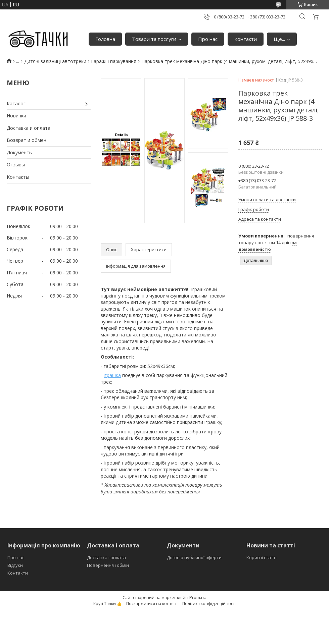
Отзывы (16, 165)
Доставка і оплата (106, 557)
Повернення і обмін (108, 565)
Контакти (246, 39)
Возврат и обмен (27, 140)
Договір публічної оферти (194, 557)
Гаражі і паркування (114, 61)
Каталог (16, 103)
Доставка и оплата (29, 128)
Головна (105, 39)
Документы (20, 152)
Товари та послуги (154, 39)
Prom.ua (198, 597)
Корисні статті (262, 557)
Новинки (16, 116)
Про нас (208, 39)
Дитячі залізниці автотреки (55, 61)
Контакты (18, 177)
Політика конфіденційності (209, 604)
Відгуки (15, 565)
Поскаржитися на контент (152, 604)
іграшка (112, 375)
